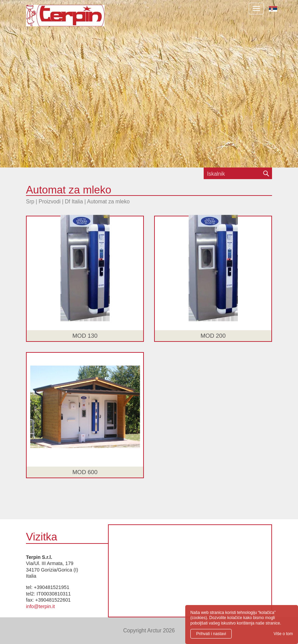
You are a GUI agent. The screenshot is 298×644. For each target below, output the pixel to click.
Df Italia (74, 202)
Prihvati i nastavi (211, 634)
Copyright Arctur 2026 (149, 630)
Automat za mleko (109, 202)
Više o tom (283, 634)
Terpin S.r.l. (77, 19)
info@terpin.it (40, 606)
